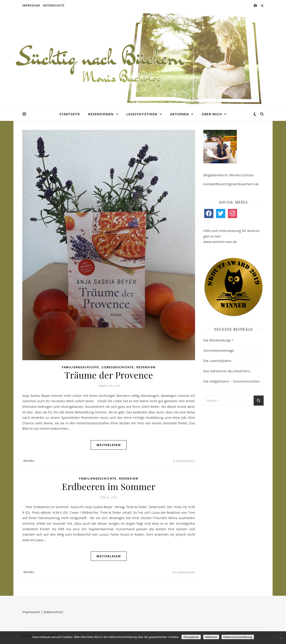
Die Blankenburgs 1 (219, 340)
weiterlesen (109, 445)
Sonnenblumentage (219, 350)
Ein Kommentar (184, 572)
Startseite (70, 114)
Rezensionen (101, 114)
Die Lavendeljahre (217, 361)
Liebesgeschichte (118, 367)
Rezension (146, 367)
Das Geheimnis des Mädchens (227, 371)
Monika (29, 461)
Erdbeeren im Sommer (109, 486)
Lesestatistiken (142, 114)
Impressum (31, 5)
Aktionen (179, 114)
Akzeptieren (191, 637)
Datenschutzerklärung (238, 637)
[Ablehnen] (280, 638)
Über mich (212, 114)
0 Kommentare (184, 461)
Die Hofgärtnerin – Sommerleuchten (231, 381)
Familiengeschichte (80, 367)
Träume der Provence (109, 375)
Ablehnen (211, 637)
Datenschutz (54, 5)
